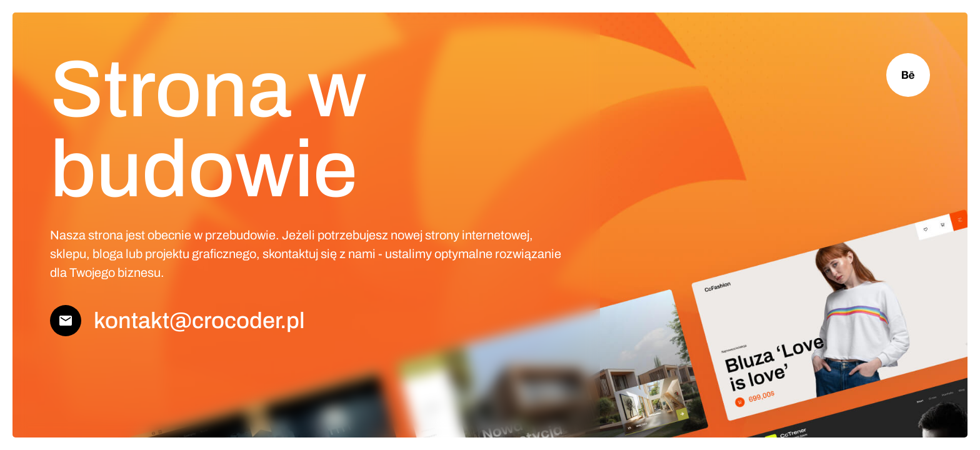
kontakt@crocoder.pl (199, 321)
